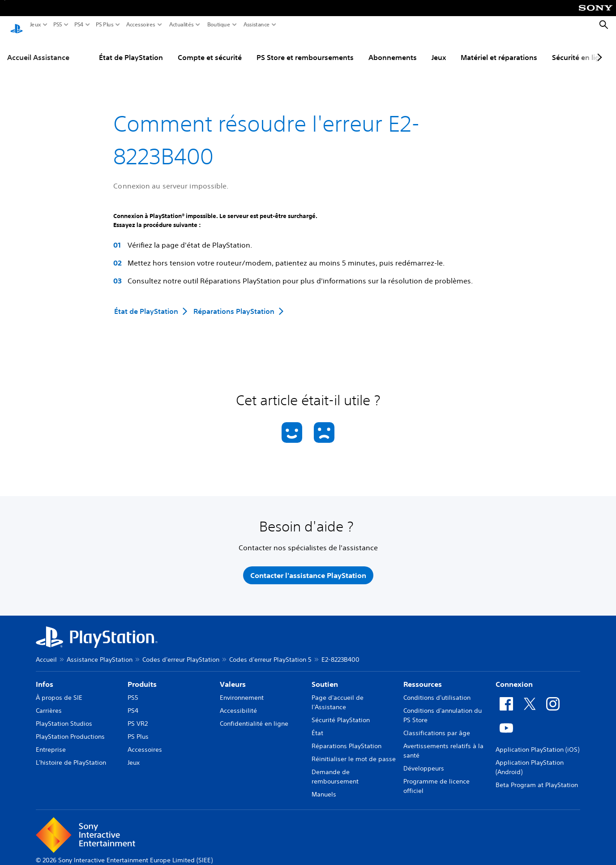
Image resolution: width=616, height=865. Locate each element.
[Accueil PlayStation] (17, 25)
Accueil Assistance (38, 49)
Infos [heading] (45, 676)
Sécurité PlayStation (341, 711)
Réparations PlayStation (346, 737)
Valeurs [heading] (233, 676)
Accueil (46, 651)
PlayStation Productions (70, 728)
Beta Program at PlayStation (537, 776)
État (317, 724)
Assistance (257, 25)
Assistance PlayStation (100, 651)
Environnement (242, 689)
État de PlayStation (131, 49)
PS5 (58, 25)
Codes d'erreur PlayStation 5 (270, 651)
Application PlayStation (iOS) (537, 741)
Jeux (36, 25)
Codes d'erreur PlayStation (181, 651)
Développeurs (424, 760)
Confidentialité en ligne (254, 715)
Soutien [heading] (325, 676)
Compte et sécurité (210, 49)
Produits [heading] (142, 676)
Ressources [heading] (423, 676)
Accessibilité (238, 702)
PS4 (79, 25)
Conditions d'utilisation (437, 689)
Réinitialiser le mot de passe (354, 750)
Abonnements (393, 49)
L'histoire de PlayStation (71, 754)
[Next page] (598, 49)
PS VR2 (138, 715)
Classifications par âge (437, 724)
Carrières (49, 702)
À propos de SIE (59, 689)
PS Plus (105, 25)
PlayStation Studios (64, 715)
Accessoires (141, 25)
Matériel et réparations (499, 49)
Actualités (182, 25)
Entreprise (51, 741)
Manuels (324, 786)
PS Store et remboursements (305, 49)
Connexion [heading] (514, 676)
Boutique (219, 25)
